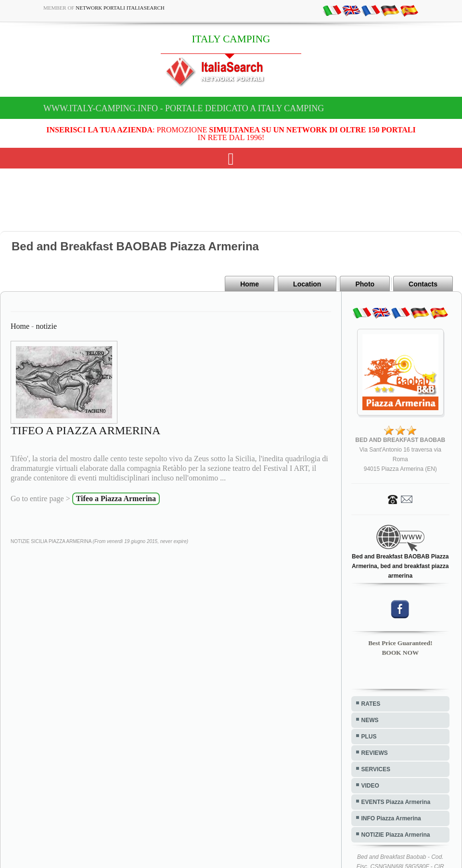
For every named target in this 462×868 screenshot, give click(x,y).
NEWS (370, 720)
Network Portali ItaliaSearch (120, 8)
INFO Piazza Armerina (391, 818)
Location (307, 284)
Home (250, 284)
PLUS (369, 737)
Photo (365, 284)
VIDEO (370, 786)
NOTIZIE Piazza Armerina (396, 835)
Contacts (423, 284)
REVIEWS (375, 753)
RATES (371, 704)
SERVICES (376, 769)
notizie (46, 326)
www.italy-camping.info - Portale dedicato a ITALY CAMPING (184, 108)
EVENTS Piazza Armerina (396, 802)
